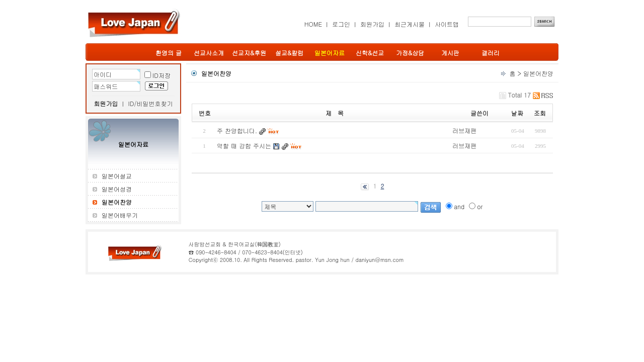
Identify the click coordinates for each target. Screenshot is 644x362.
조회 (540, 113)
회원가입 (372, 24)
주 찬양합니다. (237, 130)
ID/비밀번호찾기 (151, 103)
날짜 (517, 113)
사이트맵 (447, 24)
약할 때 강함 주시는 (244, 146)
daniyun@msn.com (379, 260)
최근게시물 (410, 24)
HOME (313, 24)
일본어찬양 (538, 73)
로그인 (341, 24)
